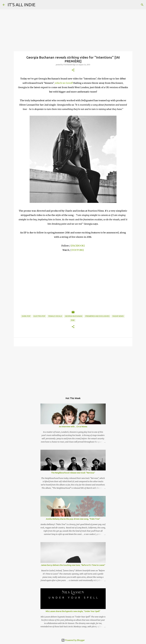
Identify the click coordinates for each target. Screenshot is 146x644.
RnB (73, 320)
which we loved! (64, 83)
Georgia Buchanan (74, 316)
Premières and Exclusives (97, 316)
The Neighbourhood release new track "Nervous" (73, 473)
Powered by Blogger (73, 640)
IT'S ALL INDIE (22, 5)
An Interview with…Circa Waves (73, 427)
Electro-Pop (39, 316)
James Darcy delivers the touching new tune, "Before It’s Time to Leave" (73, 565)
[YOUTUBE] (77, 250)
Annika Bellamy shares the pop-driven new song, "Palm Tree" (73, 519)
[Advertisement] (73, 369)
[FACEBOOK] (78, 246)
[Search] (142, 5)
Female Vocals (55, 316)
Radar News (118, 316)
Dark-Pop (26, 316)
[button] (73, 70)
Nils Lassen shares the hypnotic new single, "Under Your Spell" (73, 611)
